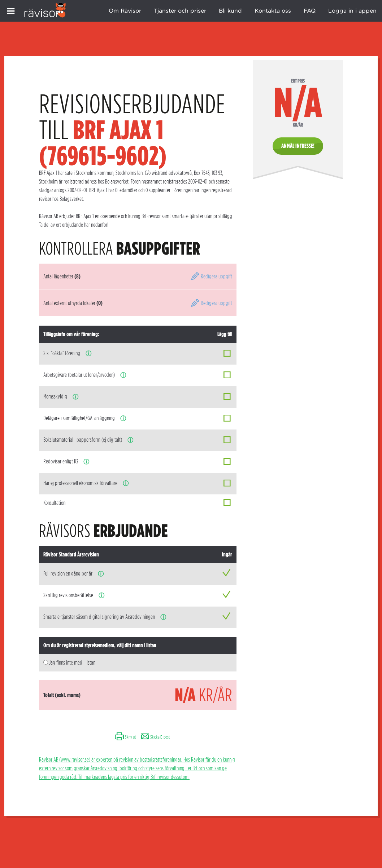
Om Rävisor (125, 11)
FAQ (310, 11)
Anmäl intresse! (298, 146)
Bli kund (230, 11)
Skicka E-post (155, 737)
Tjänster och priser (180, 11)
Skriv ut (125, 737)
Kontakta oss (273, 11)
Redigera (211, 276)
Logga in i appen (352, 11)
